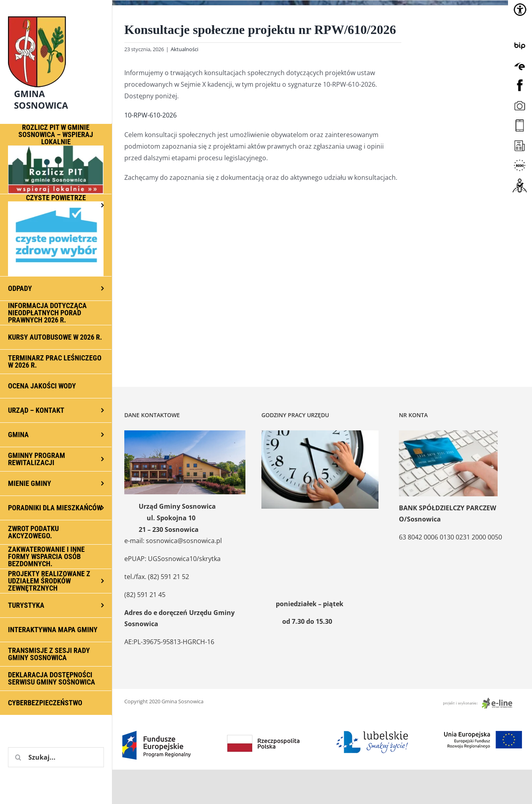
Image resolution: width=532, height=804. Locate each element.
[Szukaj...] (56, 757)
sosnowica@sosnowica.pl (184, 541)
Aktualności (184, 49)
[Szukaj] (18, 757)
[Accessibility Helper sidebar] (520, 10)
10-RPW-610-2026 (150, 115)
